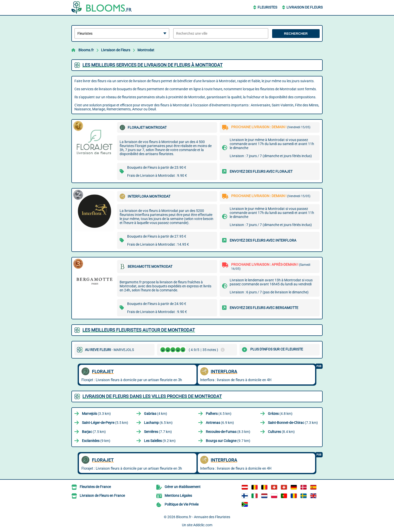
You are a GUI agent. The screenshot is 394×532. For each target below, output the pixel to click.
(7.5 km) (94, 432)
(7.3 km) (293, 423)
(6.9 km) (220, 423)
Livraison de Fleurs (305, 7)
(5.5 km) (105, 423)
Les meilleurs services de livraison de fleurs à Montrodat (153, 65)
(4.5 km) (219, 414)
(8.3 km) (228, 432)
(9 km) (96, 441)
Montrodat (146, 50)
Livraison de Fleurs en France (102, 496)
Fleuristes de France (95, 487)
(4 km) (156, 414)
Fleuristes (267, 7)
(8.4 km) (281, 432)
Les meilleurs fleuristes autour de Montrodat (139, 330)
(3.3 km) (96, 414)
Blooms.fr (86, 50)
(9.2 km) (160, 441)
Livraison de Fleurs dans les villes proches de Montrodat (152, 396)
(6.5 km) (158, 423)
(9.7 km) (228, 441)
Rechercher (296, 34)
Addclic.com (203, 525)
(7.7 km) (158, 432)
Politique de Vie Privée (182, 504)
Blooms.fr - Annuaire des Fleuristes (203, 517)
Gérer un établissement (183, 487)
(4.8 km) (280, 414)
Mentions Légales (178, 496)
